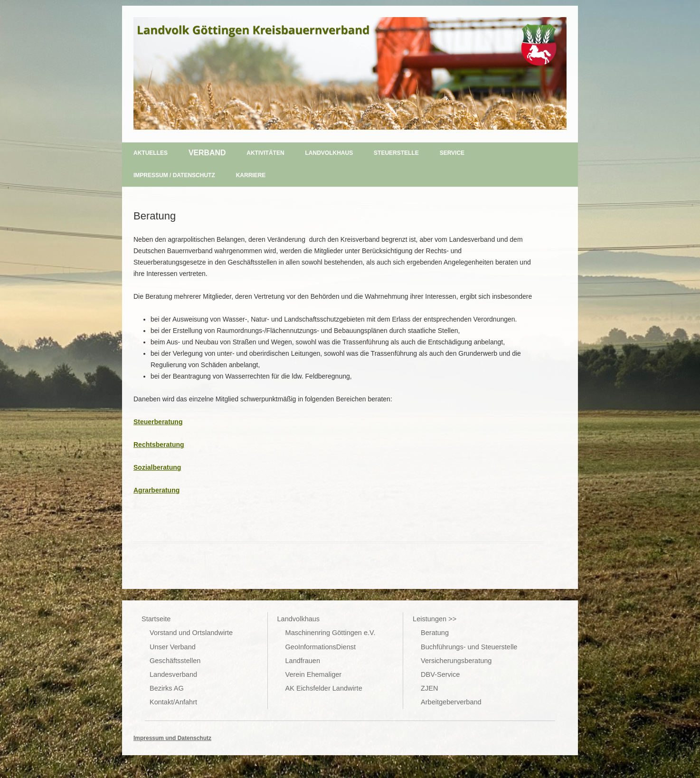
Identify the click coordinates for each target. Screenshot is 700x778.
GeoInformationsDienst (321, 647)
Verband (207, 153)
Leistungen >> (435, 619)
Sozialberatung (157, 467)
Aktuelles (151, 153)
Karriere (251, 175)
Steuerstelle (396, 153)
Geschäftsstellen (175, 661)
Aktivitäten (265, 153)
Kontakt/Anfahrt (173, 702)
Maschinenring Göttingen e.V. (331, 633)
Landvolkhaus (329, 153)
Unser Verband (173, 647)
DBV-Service (440, 674)
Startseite (156, 619)
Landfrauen (303, 661)
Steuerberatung (158, 422)
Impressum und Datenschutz (172, 738)
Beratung (435, 633)
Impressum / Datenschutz (174, 175)
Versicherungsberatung (456, 661)
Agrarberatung (156, 490)
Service (452, 153)
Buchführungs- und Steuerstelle (469, 647)
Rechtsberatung (159, 445)
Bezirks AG (167, 688)
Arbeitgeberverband (451, 702)
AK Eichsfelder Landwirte (324, 688)
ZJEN (429, 688)
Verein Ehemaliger (314, 674)
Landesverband (173, 674)
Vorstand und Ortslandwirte (191, 633)
